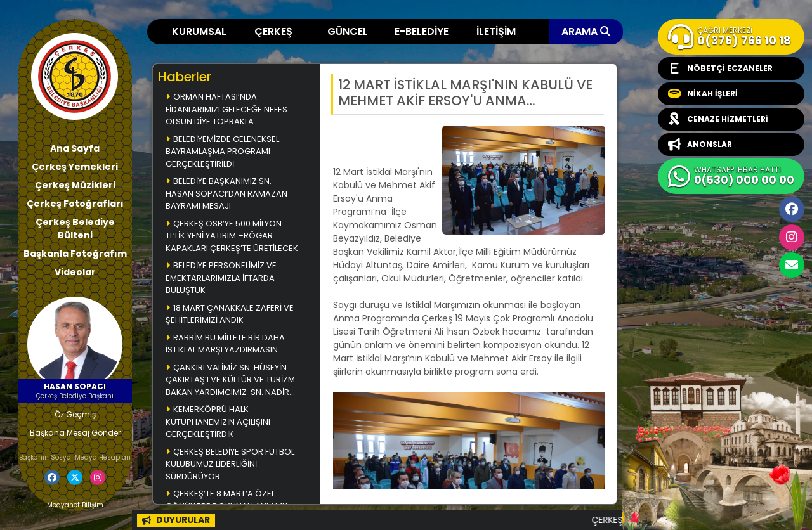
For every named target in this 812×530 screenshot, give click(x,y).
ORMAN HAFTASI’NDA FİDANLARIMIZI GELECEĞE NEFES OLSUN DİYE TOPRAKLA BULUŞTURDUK (226, 110)
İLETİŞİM (496, 31)
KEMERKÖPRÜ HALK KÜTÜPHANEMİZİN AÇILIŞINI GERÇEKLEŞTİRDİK (218, 422)
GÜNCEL (348, 31)
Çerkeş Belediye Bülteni (75, 229)
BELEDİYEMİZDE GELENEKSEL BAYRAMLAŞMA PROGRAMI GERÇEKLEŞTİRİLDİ (222, 152)
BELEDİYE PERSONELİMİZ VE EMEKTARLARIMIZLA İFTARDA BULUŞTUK (221, 278)
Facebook (792, 209)
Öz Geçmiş (75, 414)
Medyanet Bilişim (75, 505)
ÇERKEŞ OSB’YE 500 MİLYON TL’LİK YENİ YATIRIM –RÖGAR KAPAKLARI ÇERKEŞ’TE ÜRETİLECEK (232, 236)
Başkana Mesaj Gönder (75, 433)
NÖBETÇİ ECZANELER (720, 68)
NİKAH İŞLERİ (703, 94)
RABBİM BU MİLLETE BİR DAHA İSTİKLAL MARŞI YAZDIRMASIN (225, 344)
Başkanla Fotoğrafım (75, 254)
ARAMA (586, 31)
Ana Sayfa (75, 148)
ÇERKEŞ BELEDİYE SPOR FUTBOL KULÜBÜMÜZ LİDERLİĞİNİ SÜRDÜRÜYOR (230, 464)
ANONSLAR (700, 145)
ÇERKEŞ (273, 31)
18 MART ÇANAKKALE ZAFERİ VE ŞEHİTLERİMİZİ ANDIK (230, 314)
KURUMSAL (199, 31)
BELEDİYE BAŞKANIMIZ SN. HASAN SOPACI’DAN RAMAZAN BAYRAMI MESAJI (226, 193)
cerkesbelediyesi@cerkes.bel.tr (792, 265)
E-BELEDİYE (422, 31)
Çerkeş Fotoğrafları (75, 204)
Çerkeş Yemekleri (75, 167)
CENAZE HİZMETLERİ (718, 119)
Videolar (75, 272)
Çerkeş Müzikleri (75, 185)
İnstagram (792, 237)
